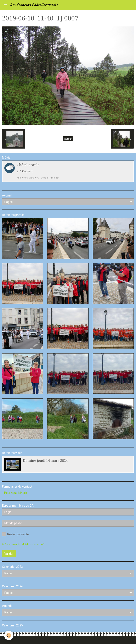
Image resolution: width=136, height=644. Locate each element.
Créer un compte (11, 544)
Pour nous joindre (16, 493)
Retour (68, 139)
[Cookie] (9, 635)
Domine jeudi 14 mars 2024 (45, 461)
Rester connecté (15, 534)
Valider (9, 554)
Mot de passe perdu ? (33, 544)
